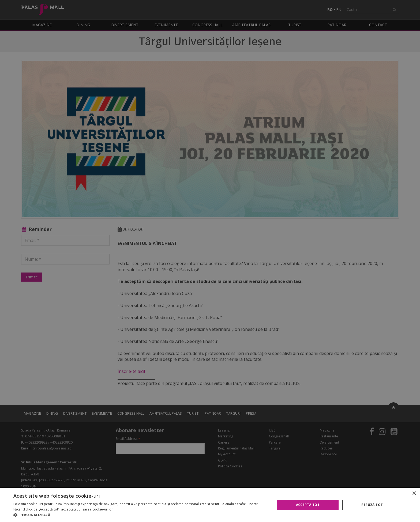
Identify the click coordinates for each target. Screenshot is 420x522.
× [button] (414, 493)
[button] (140, 515)
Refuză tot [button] (372, 505)
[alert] (210, 261)
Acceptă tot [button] (308, 505)
